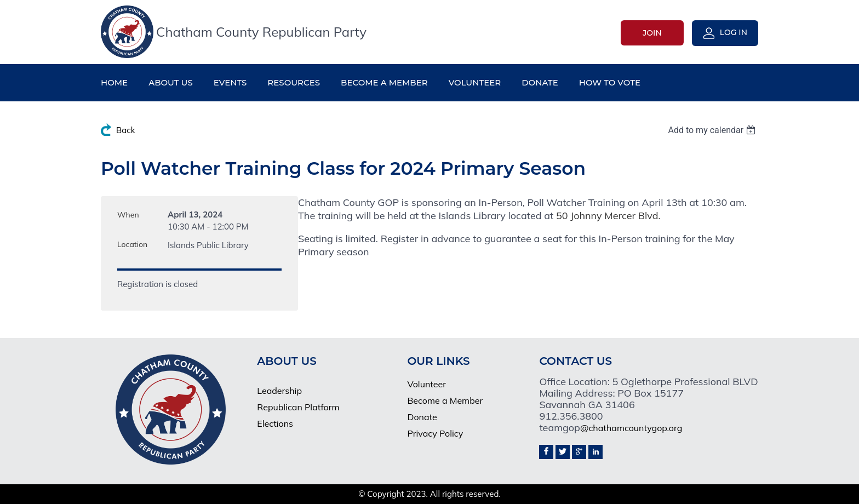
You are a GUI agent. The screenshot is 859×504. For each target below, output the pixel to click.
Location (132, 244)
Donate (422, 417)
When (128, 215)
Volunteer (426, 384)
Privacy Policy (435, 433)
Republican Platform (298, 407)
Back (125, 130)
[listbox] (713, 130)
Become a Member (445, 400)
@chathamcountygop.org (631, 428)
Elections (275, 423)
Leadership (279, 391)
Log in (734, 32)
